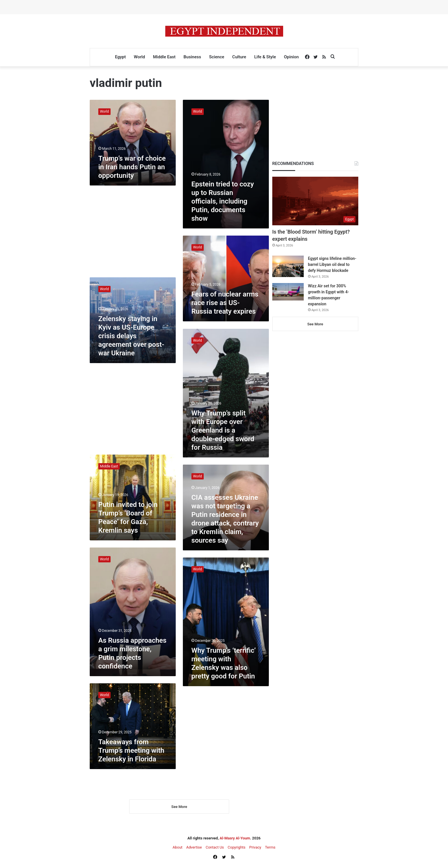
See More (179, 808)
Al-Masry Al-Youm (235, 839)
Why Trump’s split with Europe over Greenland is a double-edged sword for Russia (223, 430)
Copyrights (237, 848)
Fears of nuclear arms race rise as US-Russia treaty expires (225, 303)
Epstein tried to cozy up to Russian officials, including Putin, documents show (223, 201)
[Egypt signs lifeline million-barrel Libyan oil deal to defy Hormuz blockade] (288, 266)
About (178, 848)
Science (217, 57)
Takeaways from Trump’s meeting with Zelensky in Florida (131, 750)
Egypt (120, 57)
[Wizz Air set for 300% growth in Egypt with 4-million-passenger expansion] (288, 292)
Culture (239, 57)
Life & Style (265, 57)
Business (192, 57)
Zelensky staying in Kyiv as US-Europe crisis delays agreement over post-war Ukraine (131, 336)
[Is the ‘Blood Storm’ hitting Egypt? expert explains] (315, 201)
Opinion (291, 57)
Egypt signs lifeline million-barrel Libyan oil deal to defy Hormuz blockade (332, 264)
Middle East (164, 57)
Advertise (194, 848)
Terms (270, 848)
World (139, 57)
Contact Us (215, 848)
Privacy (255, 848)
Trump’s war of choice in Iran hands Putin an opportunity (132, 167)
